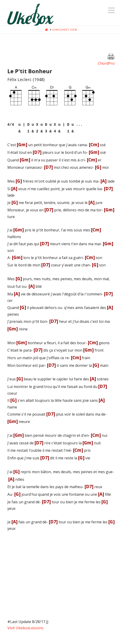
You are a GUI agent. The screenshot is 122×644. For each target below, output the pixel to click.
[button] (111, 10)
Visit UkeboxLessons (25, 627)
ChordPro (106, 63)
